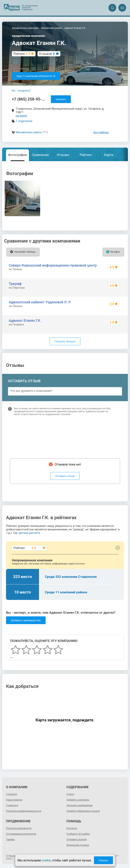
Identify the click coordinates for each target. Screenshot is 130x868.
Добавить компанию (78, 800)
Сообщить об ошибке (78, 834)
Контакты (72, 828)
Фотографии (17, 155)
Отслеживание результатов (21, 834)
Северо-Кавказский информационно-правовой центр (53, 265)
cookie (46, 860)
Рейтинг (86, 155)
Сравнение (40, 155)
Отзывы (63, 155)
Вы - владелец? (21, 91)
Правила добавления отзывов (83, 811)
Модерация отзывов (78, 845)
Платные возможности (19, 828)
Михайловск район (29, 132)
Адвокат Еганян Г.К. (25, 320)
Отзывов (47, 54)
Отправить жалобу (77, 840)
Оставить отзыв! (65, 476)
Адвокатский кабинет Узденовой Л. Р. (40, 302)
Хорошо (103, 860)
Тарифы (10, 840)
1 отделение (24, 121)
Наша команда (14, 800)
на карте (21, 116)
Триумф (15, 284)
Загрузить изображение (80, 805)
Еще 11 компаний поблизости (36, 76)
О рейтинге (12, 805)
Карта (109, 155)
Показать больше (65, 341)
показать (61, 99)
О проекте (11, 794)
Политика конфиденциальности (24, 811)
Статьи (70, 794)
